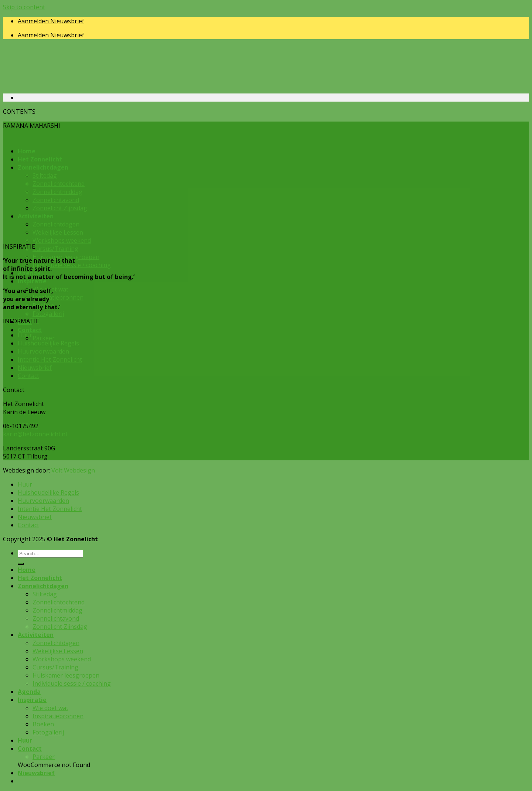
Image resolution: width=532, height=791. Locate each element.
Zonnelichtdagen (43, 586)
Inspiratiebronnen (58, 297)
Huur (25, 335)
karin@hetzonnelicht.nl (35, 434)
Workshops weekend (62, 241)
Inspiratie (32, 281)
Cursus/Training (55, 249)
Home (27, 570)
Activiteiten (36, 635)
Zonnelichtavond (56, 618)
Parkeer (44, 338)
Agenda (29, 692)
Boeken (43, 724)
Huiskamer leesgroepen (66, 675)
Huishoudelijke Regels (48, 343)
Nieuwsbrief (35, 368)
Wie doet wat (50, 708)
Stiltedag (45, 594)
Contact (30, 330)
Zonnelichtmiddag (57, 610)
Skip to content (24, 7)
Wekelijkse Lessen (58, 651)
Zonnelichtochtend (59, 602)
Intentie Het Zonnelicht (50, 359)
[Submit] (21, 564)
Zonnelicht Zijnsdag (60, 627)
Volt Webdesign (73, 470)
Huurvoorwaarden (43, 351)
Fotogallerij (48, 314)
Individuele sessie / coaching (72, 265)
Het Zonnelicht (40, 578)
